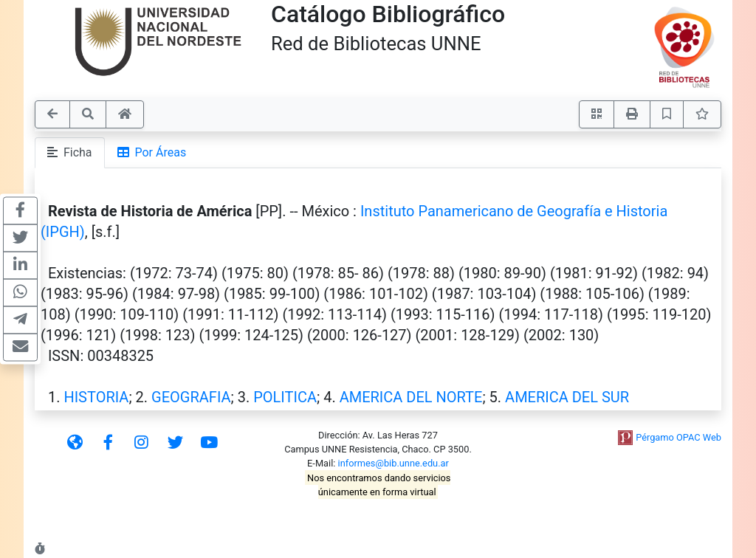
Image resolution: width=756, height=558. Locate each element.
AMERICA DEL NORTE (411, 397)
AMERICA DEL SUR (567, 397)
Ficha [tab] (70, 152)
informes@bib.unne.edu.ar (394, 463)
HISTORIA (96, 397)
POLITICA (285, 397)
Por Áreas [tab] (152, 152)
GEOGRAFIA (191, 397)
